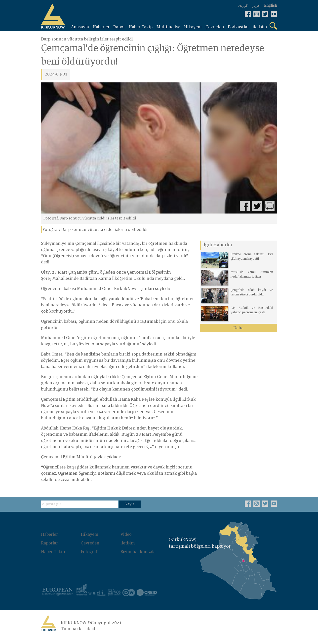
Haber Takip (53, 558)
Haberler (49, 541)
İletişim (128, 549)
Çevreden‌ (90, 549)
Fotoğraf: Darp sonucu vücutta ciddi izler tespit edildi (95, 230)
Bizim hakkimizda (138, 558)
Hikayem (90, 541)
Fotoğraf (89, 558)
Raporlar (49, 549)
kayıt (130, 510)
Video (126, 541)
